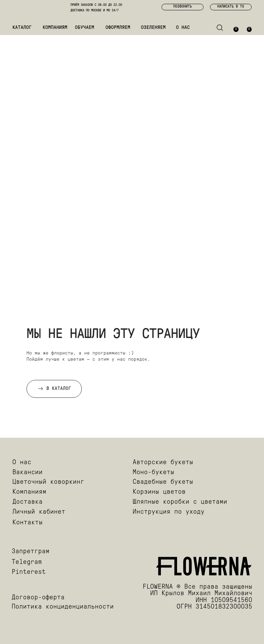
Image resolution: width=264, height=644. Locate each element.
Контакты (27, 523)
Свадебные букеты (163, 482)
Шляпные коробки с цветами (180, 502)
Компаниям (29, 492)
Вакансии (27, 473)
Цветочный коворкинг (48, 482)
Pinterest (29, 572)
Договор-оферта (38, 598)
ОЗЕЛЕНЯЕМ (153, 28)
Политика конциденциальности (63, 607)
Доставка (27, 502)
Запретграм (31, 552)
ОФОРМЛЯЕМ (118, 28)
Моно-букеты (153, 473)
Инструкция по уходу (169, 512)
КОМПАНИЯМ (55, 28)
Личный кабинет (39, 512)
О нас (22, 463)
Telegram (27, 562)
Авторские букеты (163, 463)
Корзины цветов (159, 492)
